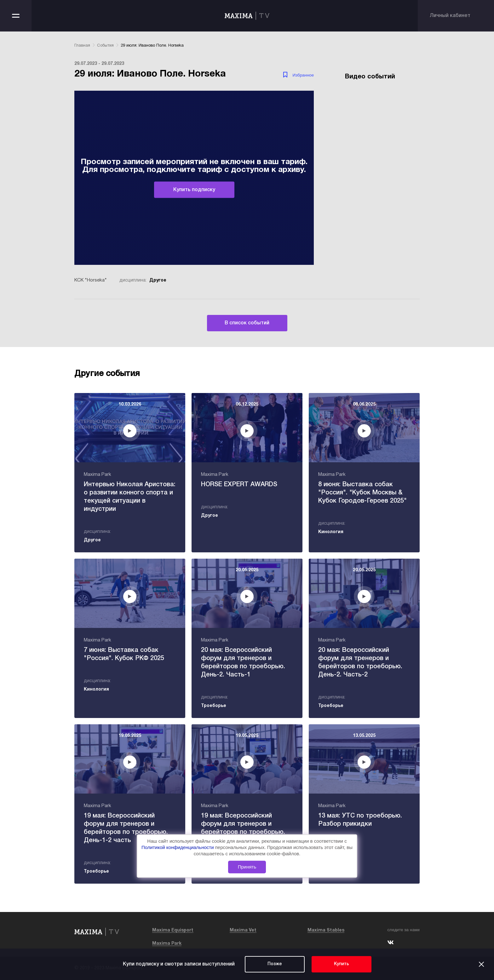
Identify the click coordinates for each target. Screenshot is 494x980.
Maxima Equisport (173, 930)
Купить (342, 964)
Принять (247, 867)
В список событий (247, 323)
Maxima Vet (243, 930)
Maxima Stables (326, 930)
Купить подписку (194, 190)
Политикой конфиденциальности (178, 847)
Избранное (303, 75)
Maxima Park (167, 944)
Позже (275, 964)
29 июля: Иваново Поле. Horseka (152, 46)
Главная (82, 46)
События (105, 46)
